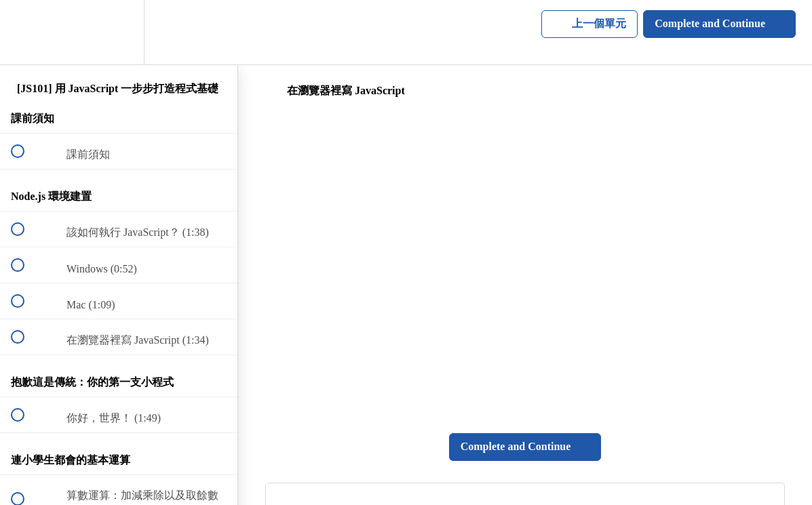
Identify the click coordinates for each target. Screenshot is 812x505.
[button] (25, 32)
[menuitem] (119, 32)
